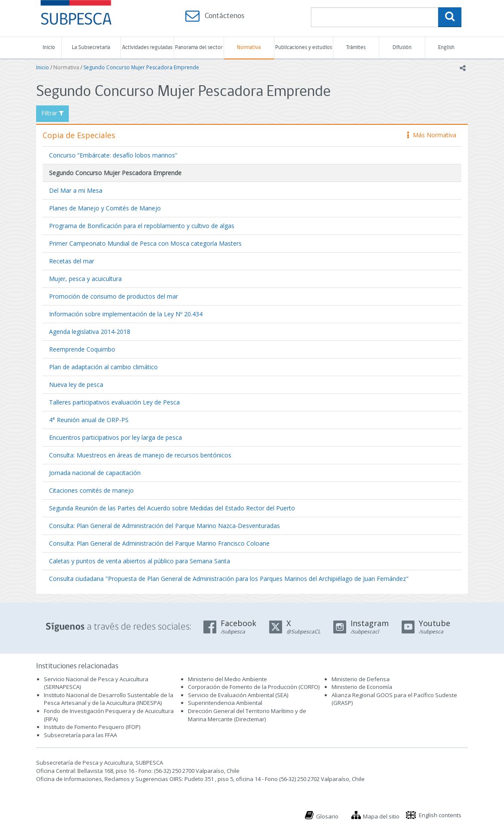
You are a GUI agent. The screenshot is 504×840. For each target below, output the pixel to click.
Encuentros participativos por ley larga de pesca (115, 437)
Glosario (327, 816)
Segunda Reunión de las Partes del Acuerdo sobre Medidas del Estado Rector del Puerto (172, 508)
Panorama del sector (199, 48)
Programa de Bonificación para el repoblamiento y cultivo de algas (142, 226)
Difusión (402, 48)
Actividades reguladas (147, 48)
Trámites (356, 48)
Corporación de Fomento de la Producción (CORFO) (254, 687)
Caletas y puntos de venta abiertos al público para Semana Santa (140, 561)
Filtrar (52, 113)
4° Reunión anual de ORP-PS (89, 420)
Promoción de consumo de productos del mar (114, 296)
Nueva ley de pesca (76, 384)
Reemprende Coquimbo (82, 349)
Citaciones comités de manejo (91, 490)
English (446, 48)
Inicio (49, 48)
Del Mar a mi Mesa (76, 190)
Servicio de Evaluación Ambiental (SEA (237, 695)
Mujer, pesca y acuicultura (85, 279)
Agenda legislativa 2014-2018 (90, 332)
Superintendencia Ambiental (225, 703)
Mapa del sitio (381, 816)
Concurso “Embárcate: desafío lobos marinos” (113, 155)
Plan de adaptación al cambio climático (103, 367)
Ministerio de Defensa (361, 679)
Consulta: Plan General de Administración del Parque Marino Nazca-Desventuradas (164, 526)
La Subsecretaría (91, 48)
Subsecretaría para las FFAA (80, 735)
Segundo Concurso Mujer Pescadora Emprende (141, 67)
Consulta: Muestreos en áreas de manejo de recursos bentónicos (140, 455)
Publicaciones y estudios (304, 48)
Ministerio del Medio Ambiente (227, 679)
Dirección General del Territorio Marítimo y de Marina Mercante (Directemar (247, 715)
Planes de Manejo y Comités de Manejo (105, 208)
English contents (440, 815)
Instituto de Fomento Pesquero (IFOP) (92, 727)
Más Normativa (432, 135)
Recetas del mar (72, 261)
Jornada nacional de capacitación (95, 473)
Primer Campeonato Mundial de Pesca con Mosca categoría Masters (145, 243)
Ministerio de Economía (362, 687)
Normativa (249, 48)
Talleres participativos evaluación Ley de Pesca (114, 402)
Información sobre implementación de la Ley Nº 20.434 (126, 314)
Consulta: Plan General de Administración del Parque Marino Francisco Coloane (159, 543)
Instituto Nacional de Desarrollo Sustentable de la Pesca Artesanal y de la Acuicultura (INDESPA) (109, 699)
